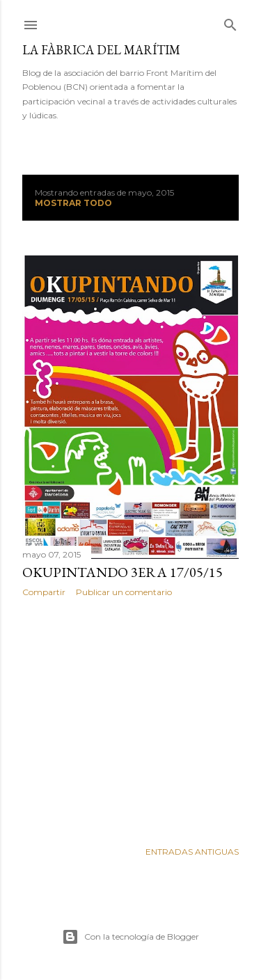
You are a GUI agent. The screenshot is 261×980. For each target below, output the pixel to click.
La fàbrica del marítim (101, 50)
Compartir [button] (44, 592)
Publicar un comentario (124, 592)
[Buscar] (230, 22)
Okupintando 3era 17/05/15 (122, 572)
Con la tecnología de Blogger (130, 937)
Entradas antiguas (192, 852)
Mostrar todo (73, 203)
